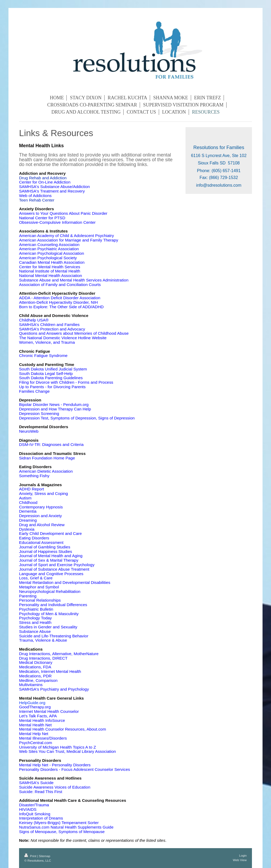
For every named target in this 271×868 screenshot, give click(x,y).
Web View (240, 860)
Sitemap (45, 856)
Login (243, 855)
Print (31, 856)
